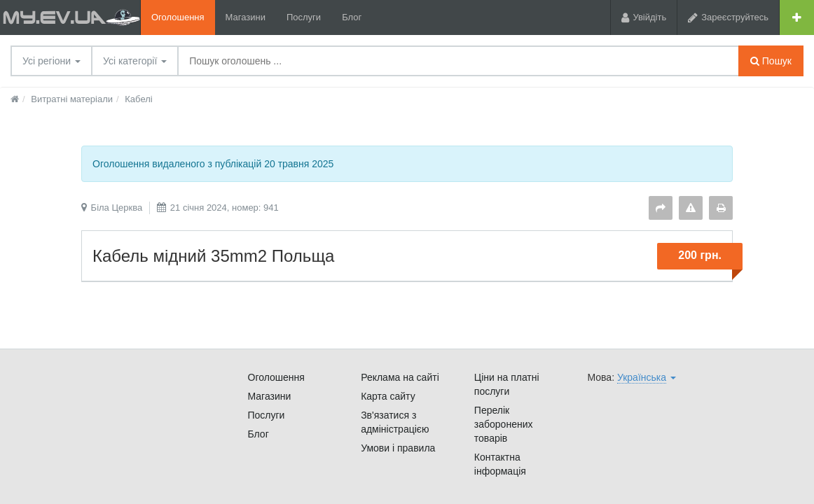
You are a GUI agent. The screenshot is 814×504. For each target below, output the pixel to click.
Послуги (304, 17)
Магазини (246, 17)
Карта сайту (388, 396)
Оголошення (178, 17)
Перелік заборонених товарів (504, 424)
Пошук (771, 61)
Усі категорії (135, 61)
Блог (352, 17)
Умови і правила (398, 448)
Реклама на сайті (400, 377)
